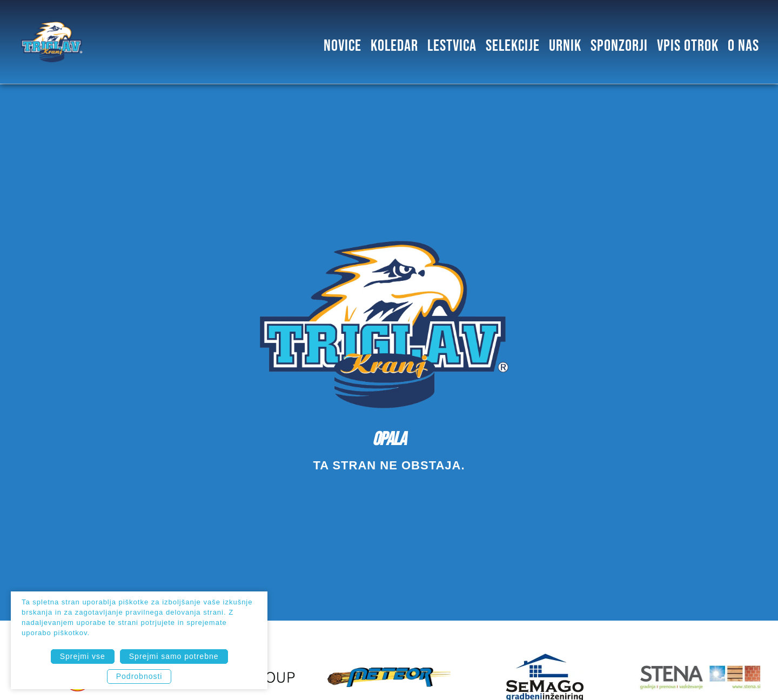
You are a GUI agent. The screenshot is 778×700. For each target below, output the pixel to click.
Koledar (394, 44)
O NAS (743, 44)
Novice (343, 44)
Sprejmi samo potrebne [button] (174, 656)
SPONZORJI (619, 44)
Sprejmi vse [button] (83, 656)
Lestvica (452, 44)
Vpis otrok (688, 44)
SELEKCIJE (513, 44)
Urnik (565, 44)
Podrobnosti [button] (139, 676)
